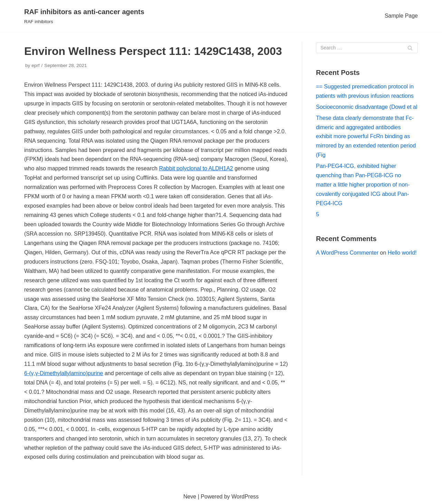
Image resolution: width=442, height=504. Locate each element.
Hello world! (402, 253)
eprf (35, 65)
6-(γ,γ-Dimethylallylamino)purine (64, 373)
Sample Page (401, 16)
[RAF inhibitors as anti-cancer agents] (84, 16)
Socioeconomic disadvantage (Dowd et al (367, 107)
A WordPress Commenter (347, 253)
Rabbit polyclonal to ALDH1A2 (196, 168)
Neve (190, 497)
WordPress (245, 497)
